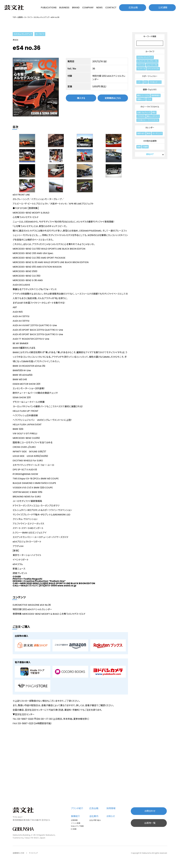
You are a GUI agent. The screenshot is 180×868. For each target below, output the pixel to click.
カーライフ (28, 17)
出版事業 (74, 820)
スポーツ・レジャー (150, 76)
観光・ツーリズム (143, 95)
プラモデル (141, 116)
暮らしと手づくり (153, 116)
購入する (81, 98)
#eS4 (15, 40)
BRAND (76, 8)
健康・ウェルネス (150, 90)
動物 (149, 133)
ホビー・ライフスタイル (150, 107)
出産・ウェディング (144, 112)
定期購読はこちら (113, 98)
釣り (146, 82)
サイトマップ (33, 853)
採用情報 (111, 808)
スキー (140, 82)
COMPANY (88, 8)
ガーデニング (157, 133)
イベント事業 (76, 823)
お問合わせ (150, 811)
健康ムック (141, 99)
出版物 (20, 17)
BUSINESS (64, 8)
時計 (154, 112)
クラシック (141, 65)
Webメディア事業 (77, 826)
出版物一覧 (150, 823)
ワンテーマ (141, 69)
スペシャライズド (153, 69)
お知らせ (111, 816)
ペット (149, 99)
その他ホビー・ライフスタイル (148, 120)
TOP (14, 17)
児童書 (145, 147)
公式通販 (163, 8)
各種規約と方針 (18, 853)
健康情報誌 (156, 95)
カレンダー (150, 128)
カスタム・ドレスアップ (41, 17)
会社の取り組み (95, 820)
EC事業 (74, 829)
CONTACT (111, 8)
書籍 (139, 147)
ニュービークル (152, 65)
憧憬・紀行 (141, 133)
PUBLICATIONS (49, 8)
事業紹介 (75, 816)
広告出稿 (133, 8)
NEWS (99, 8)
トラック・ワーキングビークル (147, 61)
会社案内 (94, 816)
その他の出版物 (150, 141)
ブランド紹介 (77, 808)
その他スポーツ (155, 82)
